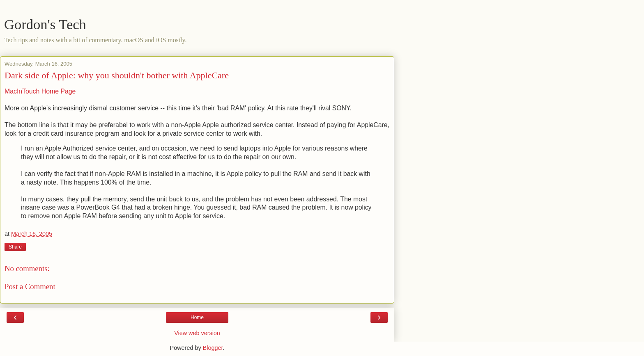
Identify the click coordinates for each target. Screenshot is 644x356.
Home (197, 317)
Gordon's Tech (45, 24)
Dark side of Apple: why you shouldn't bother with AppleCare (117, 75)
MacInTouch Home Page (40, 91)
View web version (197, 333)
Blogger (213, 348)
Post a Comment (30, 286)
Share (15, 247)
